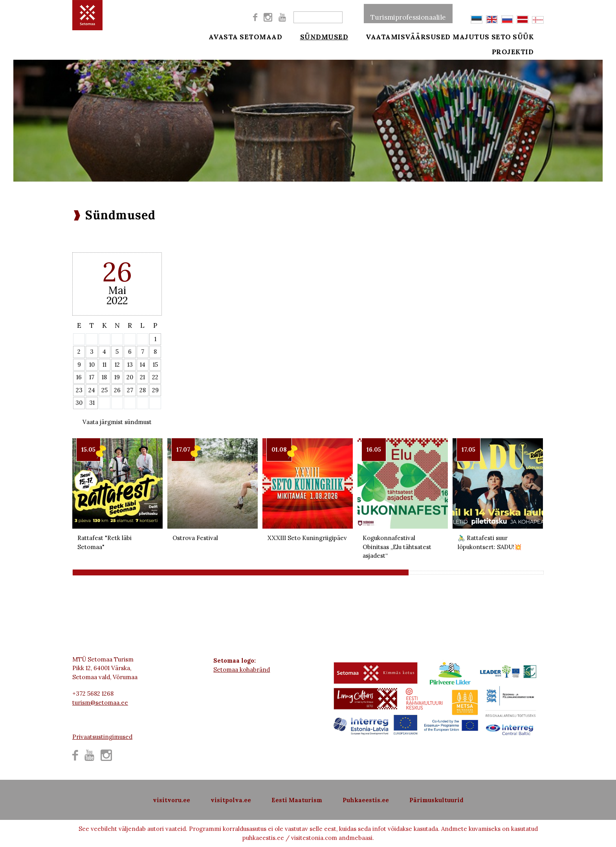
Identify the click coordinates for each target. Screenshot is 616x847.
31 (92, 403)
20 (130, 377)
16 (79, 377)
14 (143, 365)
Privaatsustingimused (102, 737)
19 (117, 377)
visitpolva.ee (231, 800)
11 (104, 365)
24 (92, 390)
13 (130, 365)
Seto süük (523, 36)
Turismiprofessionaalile (408, 13)
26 (117, 390)
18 (104, 377)
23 (79, 390)
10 (92, 365)
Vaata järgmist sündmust (117, 422)
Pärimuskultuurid (436, 800)
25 (104, 390)
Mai (117, 290)
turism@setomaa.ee (100, 703)
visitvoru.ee (171, 800)
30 (79, 403)
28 (143, 390)
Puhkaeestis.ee (366, 800)
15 (155, 365)
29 (155, 390)
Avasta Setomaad (246, 36)
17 (92, 377)
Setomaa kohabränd (242, 670)
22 (155, 377)
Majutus (471, 36)
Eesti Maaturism (297, 800)
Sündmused (319, 36)
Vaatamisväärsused (398, 36)
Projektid (523, 56)
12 (117, 365)
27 (130, 390)
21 (142, 377)
